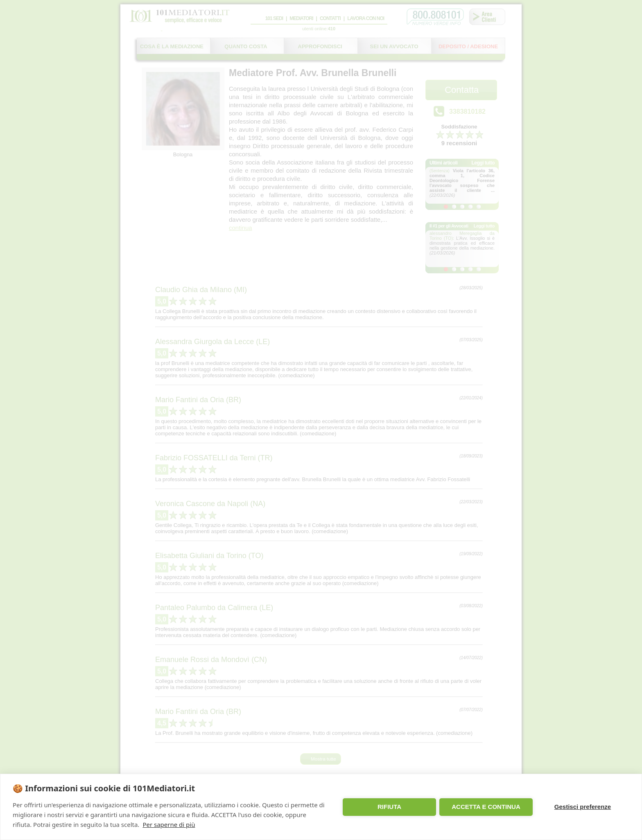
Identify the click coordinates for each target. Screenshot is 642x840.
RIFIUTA (389, 807)
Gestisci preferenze (583, 807)
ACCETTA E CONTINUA (486, 807)
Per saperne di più (169, 824)
